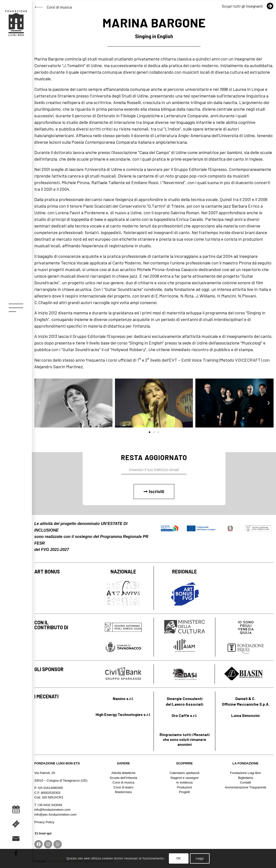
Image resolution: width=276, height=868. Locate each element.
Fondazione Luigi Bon (246, 773)
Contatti (245, 782)
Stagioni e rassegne (184, 778)
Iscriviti (154, 492)
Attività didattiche (123, 773)
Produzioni (184, 787)
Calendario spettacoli (184, 773)
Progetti (184, 792)
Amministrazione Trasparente (245, 787)
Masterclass (123, 792)
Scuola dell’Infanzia (123, 778)
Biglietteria (245, 778)
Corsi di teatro (123, 787)
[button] (150, 432)
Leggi (200, 858)
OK (179, 858)
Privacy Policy (44, 822)
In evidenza (184, 782)
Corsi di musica (123, 782)
